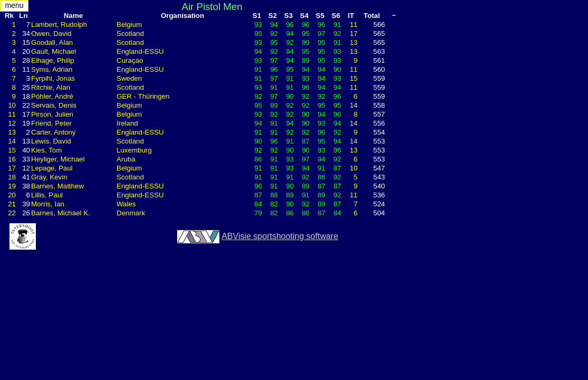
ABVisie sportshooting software (280, 236)
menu (14, 5)
